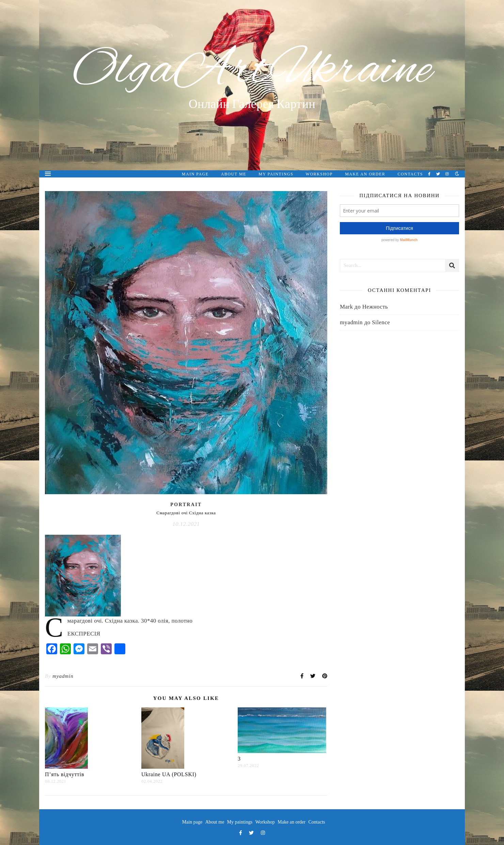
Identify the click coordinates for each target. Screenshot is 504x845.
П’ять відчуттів (65, 774)
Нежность (375, 307)
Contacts (410, 174)
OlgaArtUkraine (252, 71)
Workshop (319, 174)
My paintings (276, 174)
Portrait (186, 505)
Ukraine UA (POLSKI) (169, 774)
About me (234, 174)
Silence (381, 322)
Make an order (365, 174)
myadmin (63, 676)
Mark (346, 307)
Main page (195, 174)
